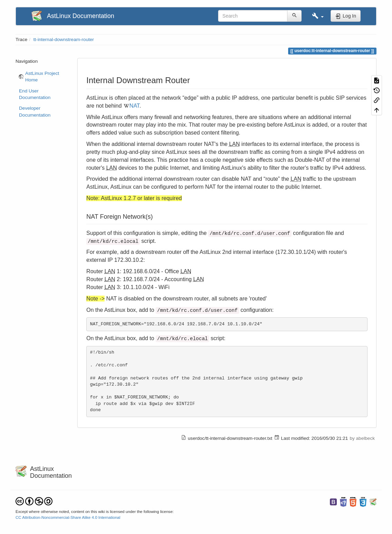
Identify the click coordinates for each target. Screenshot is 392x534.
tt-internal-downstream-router (64, 39)
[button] (318, 16)
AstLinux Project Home (42, 77)
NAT (134, 106)
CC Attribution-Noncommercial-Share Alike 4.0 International (68, 517)
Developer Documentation (35, 111)
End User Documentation (35, 94)
